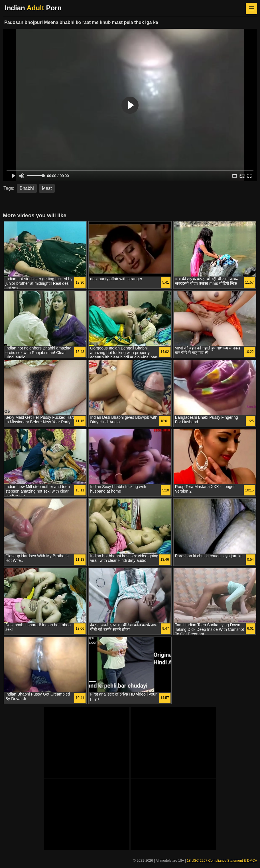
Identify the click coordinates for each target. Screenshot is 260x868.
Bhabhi (27, 188)
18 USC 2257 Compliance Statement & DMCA (222, 861)
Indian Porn (33, 8)
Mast (47, 188)
